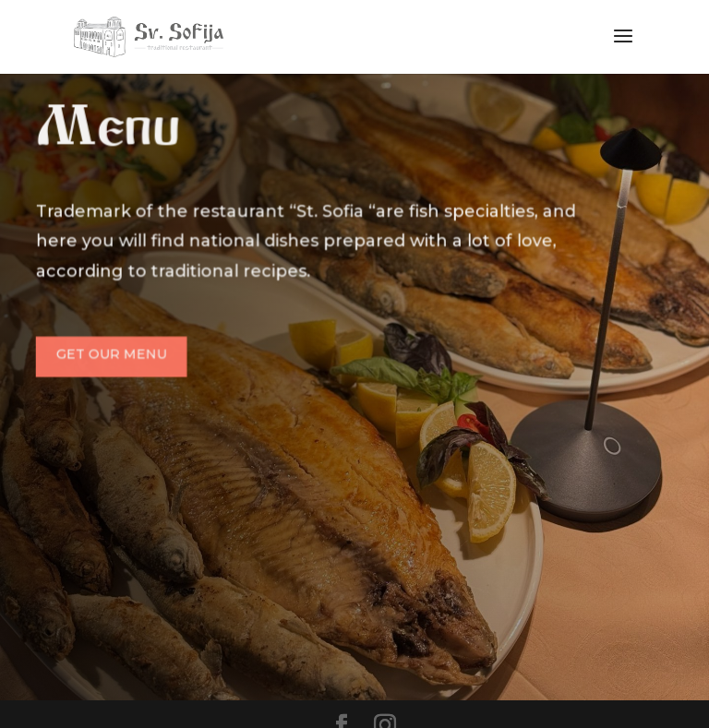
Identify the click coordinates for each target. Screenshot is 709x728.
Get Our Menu (113, 353)
